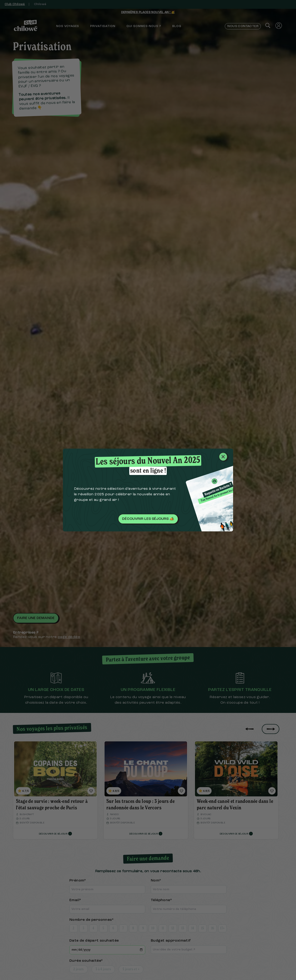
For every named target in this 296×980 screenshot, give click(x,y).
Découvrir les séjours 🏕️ (148, 519)
